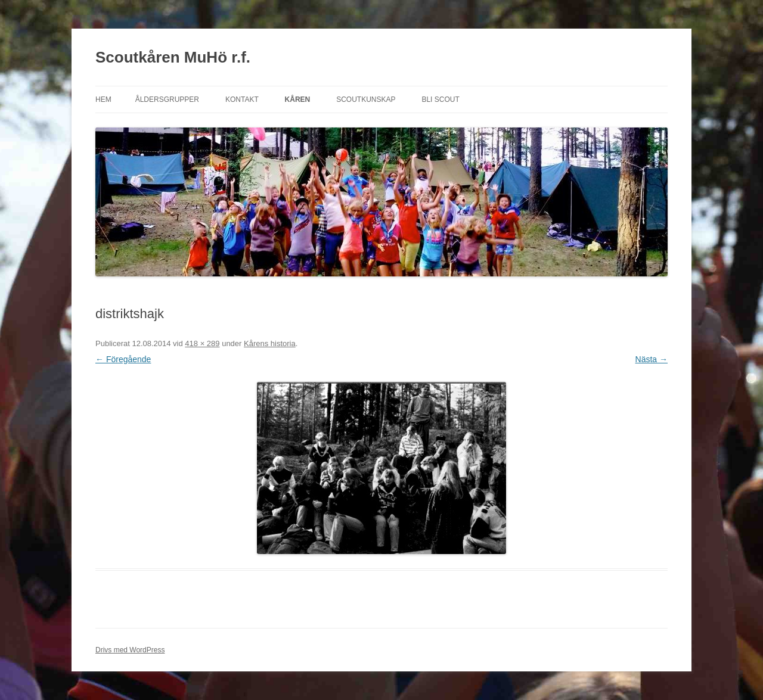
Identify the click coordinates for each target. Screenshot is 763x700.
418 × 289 (202, 343)
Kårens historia (270, 343)
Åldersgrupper (167, 99)
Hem (103, 99)
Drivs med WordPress (130, 650)
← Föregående (123, 359)
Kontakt (242, 99)
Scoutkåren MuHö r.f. (173, 57)
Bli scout (440, 99)
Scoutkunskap (366, 99)
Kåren (298, 99)
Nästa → (652, 359)
